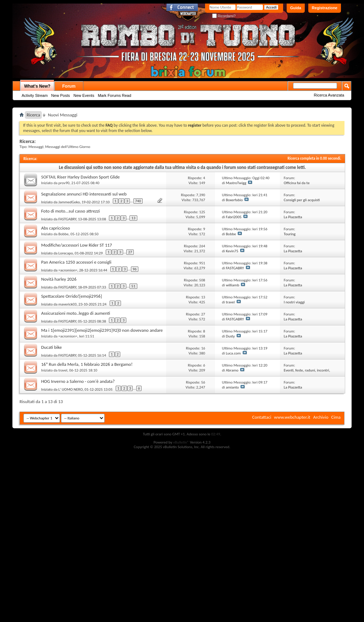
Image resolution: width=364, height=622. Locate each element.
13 (133, 218)
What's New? (37, 86)
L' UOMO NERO (71, 389)
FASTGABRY (67, 219)
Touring (290, 234)
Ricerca (33, 115)
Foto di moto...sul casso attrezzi (70, 211)
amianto (232, 387)
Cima (336, 417)
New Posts (60, 95)
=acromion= (68, 270)
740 (138, 201)
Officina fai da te (297, 183)
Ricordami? (224, 16)
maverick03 (68, 304)
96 (135, 269)
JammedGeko (69, 202)
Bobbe (64, 234)
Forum (69, 86)
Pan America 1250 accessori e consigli (76, 262)
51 (133, 286)
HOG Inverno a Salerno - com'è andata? (78, 381)
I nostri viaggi (294, 302)
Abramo (232, 370)
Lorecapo (66, 253)
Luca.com (233, 353)
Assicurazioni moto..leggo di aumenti (76, 313)
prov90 (64, 183)
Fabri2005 (233, 217)
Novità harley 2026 (59, 279)
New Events (84, 95)
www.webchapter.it (292, 417)
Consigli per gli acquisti (302, 200)
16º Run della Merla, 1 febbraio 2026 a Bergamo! (87, 364)
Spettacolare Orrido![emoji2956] (71, 296)
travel (230, 302)
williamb (232, 285)
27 (130, 252)
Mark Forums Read (115, 95)
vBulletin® (181, 442)
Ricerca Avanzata (329, 95)
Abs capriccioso (56, 228)
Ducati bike (51, 347)
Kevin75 (232, 251)
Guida (296, 8)
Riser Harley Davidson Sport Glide (88, 177)
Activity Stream (35, 95)
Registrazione (325, 8)
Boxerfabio (234, 200)
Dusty (230, 336)
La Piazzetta (293, 217)
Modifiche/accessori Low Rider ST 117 (77, 245)
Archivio (321, 417)
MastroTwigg (236, 183)
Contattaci (262, 417)
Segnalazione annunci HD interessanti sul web (84, 194)
